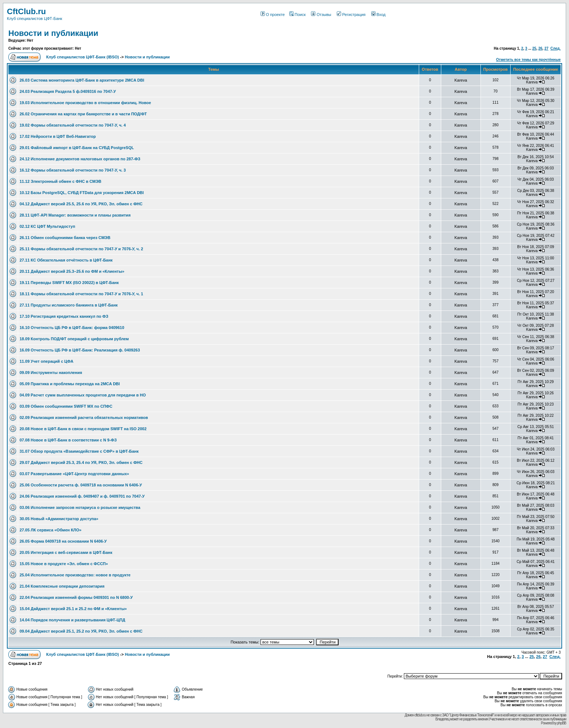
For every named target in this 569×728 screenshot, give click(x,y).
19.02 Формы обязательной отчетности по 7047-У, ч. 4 (73, 125)
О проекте (273, 15)
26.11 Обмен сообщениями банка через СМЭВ (65, 238)
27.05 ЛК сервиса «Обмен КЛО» (50, 530)
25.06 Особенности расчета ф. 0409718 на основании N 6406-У (81, 485)
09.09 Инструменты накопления (51, 373)
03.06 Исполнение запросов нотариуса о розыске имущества (80, 507)
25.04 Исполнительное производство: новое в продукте (75, 575)
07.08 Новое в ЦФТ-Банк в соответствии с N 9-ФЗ (68, 440)
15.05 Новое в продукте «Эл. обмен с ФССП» (64, 564)
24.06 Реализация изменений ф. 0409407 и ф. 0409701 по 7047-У (82, 496)
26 (540, 48)
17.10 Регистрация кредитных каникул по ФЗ (64, 316)
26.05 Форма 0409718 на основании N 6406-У (63, 541)
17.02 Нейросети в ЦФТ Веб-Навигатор (58, 136)
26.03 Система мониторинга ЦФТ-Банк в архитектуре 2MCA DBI (82, 80)
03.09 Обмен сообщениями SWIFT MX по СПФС (66, 406)
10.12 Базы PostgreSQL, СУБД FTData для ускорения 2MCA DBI (82, 193)
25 (534, 48)
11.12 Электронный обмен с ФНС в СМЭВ (60, 181)
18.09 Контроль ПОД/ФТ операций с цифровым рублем (74, 339)
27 (546, 48)
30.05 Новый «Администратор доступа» (59, 519)
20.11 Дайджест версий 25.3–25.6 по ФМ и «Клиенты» (72, 271)
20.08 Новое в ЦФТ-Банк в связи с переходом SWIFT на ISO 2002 (83, 429)
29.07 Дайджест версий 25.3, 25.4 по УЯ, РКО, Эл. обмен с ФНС (81, 462)
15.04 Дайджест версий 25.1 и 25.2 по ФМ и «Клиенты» (73, 609)
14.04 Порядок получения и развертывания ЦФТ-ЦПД (72, 620)
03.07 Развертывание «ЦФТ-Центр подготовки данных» (74, 474)
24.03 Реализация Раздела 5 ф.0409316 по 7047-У (68, 91)
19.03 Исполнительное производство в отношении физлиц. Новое (85, 103)
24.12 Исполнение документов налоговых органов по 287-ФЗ (80, 159)
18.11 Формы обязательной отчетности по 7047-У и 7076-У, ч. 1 (81, 294)
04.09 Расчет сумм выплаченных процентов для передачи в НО (83, 395)
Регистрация (351, 15)
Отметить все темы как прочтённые (528, 60)
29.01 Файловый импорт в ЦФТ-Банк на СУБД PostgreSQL (77, 148)
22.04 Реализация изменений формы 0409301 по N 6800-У (76, 597)
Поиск (297, 15)
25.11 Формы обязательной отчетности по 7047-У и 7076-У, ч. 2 (81, 249)
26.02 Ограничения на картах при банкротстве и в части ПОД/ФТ (83, 114)
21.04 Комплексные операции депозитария (62, 586)
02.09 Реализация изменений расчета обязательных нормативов (84, 418)
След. (556, 48)
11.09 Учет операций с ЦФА (46, 361)
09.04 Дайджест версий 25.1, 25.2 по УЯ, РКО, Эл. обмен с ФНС (81, 631)
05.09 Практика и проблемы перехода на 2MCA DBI (70, 384)
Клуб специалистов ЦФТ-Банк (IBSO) (83, 57)
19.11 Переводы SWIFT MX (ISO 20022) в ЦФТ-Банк (69, 283)
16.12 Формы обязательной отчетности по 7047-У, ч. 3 (73, 170)
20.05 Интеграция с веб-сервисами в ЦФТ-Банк (66, 552)
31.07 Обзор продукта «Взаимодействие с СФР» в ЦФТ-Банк (79, 451)
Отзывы (321, 15)
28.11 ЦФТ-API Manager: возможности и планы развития (75, 215)
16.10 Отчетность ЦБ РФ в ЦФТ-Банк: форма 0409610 (72, 328)
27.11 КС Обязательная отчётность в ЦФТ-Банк (66, 260)
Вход (378, 15)
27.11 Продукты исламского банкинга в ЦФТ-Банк (69, 305)
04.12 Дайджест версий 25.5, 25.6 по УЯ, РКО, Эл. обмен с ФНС (81, 204)
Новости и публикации (53, 33)
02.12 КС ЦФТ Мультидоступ (47, 226)
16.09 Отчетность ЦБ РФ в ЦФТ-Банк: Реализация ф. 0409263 (80, 350)
